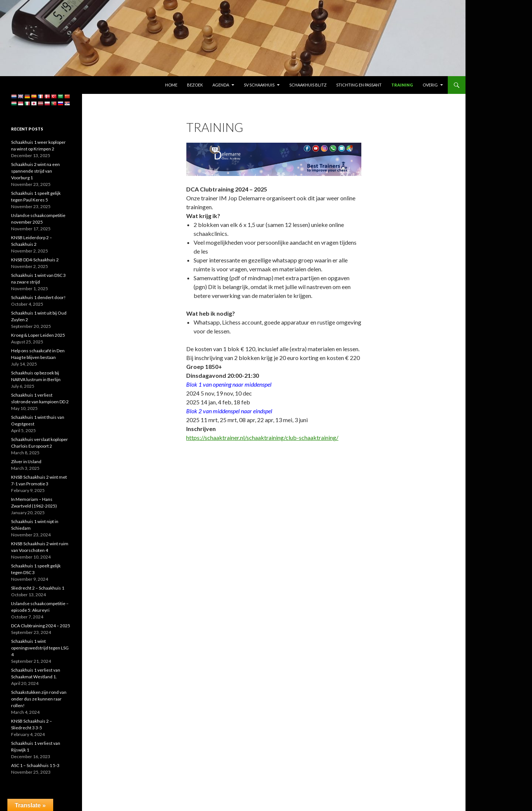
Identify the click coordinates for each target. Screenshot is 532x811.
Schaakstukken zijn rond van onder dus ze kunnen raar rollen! (39, 699)
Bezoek (195, 85)
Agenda (221, 85)
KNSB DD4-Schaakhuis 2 (35, 260)
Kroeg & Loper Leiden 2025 (38, 335)
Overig (430, 85)
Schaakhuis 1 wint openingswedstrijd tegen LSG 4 (40, 648)
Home (171, 85)
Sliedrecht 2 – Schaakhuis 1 (38, 588)
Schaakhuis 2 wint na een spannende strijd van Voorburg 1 (35, 171)
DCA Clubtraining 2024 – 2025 (41, 626)
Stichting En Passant (359, 85)
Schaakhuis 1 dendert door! (38, 297)
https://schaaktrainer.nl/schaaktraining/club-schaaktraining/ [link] (262, 437)
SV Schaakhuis (259, 85)
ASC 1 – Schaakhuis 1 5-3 (35, 765)
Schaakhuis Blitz (308, 85)
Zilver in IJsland (26, 462)
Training (402, 85)
